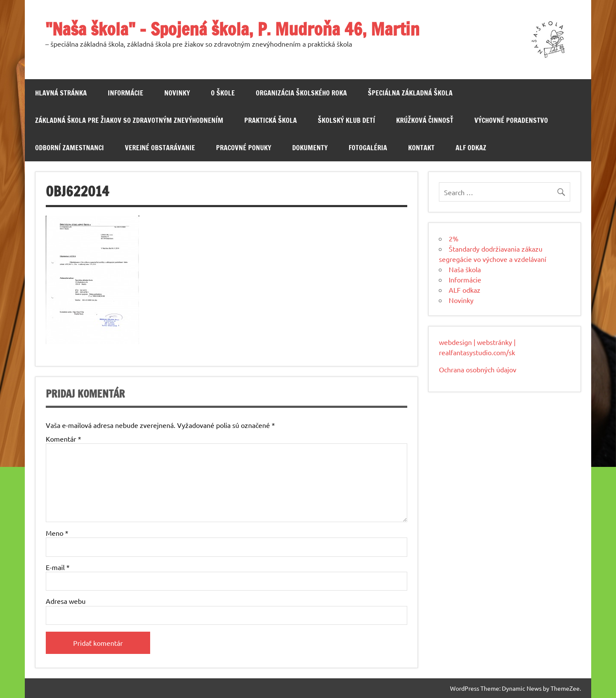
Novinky (177, 93)
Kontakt (421, 148)
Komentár (64, 439)
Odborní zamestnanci (70, 148)
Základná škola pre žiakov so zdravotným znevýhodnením (129, 120)
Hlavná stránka (61, 93)
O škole (223, 93)
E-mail (58, 567)
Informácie (126, 93)
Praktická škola (271, 120)
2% (454, 238)
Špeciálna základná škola (410, 93)
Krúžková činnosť (425, 120)
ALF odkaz (471, 148)
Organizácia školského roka (301, 93)
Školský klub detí (346, 120)
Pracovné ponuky (244, 148)
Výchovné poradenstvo (511, 120)
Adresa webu (66, 601)
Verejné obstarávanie (160, 148)
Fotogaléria (368, 148)
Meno (57, 533)
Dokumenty (310, 148)
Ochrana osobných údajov (478, 369)
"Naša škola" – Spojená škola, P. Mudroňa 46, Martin (232, 29)
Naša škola (465, 269)
